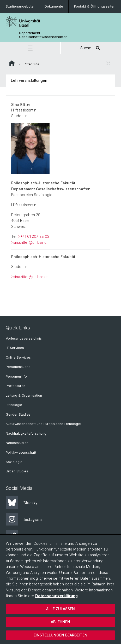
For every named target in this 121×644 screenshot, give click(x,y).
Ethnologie (14, 405)
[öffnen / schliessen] (108, 64)
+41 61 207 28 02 (35, 236)
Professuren (16, 386)
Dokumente (54, 6)
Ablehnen (60, 622)
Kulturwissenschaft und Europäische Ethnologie (43, 424)
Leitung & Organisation (24, 395)
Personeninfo (16, 376)
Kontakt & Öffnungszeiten (95, 6)
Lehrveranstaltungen (29, 80)
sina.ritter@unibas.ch (31, 242)
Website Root (12, 63)
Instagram (24, 519)
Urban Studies (17, 471)
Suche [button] (91, 48)
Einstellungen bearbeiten (60, 635)
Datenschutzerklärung (56, 596)
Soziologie (14, 462)
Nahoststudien (17, 443)
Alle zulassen (60, 609)
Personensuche (18, 367)
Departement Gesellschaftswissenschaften (43, 35)
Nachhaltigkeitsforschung (26, 433)
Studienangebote (20, 6)
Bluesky (22, 503)
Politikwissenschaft (21, 452)
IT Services (15, 348)
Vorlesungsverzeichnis (24, 338)
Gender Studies (18, 414)
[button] (30, 48)
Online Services (18, 357)
